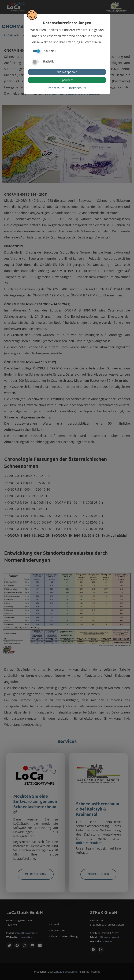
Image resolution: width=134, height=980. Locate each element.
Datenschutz (77, 88)
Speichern (67, 80)
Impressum (56, 88)
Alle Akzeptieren (67, 72)
